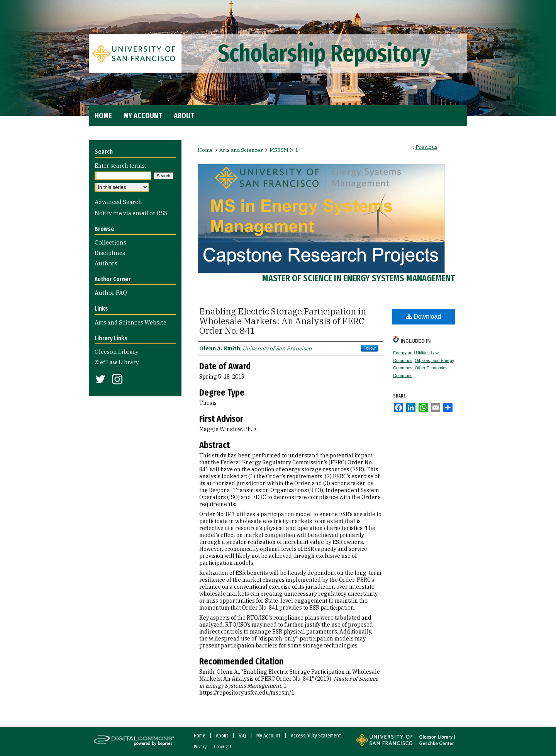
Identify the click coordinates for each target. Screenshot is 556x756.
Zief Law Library (117, 362)
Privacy (200, 747)
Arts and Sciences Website (131, 322)
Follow (370, 348)
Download (424, 317)
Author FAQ (111, 293)
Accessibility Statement (316, 736)
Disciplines (110, 253)
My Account (268, 736)
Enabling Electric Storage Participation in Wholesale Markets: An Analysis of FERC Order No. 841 (283, 321)
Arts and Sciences (241, 150)
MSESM (279, 150)
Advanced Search (118, 202)
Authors (106, 263)
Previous (426, 147)
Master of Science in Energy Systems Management (359, 278)
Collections (110, 242)
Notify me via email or (131, 213)
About (222, 736)
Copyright (223, 747)
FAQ (242, 736)
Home (205, 150)
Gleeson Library (117, 352)
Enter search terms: (120, 166)
